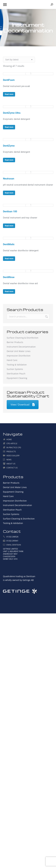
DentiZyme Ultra (12, 113)
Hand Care (12, 360)
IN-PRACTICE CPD (14, 448)
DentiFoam (9, 80)
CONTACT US (12, 468)
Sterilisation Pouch (16, 374)
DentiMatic (9, 244)
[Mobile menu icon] (5, 5)
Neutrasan (9, 179)
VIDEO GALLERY (13, 456)
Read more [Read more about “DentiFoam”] (9, 94)
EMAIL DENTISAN (14, 545)
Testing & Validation (17, 365)
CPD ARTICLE (12, 443)
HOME (9, 439)
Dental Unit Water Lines (19, 351)
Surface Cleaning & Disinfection (23, 338)
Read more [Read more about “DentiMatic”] (9, 259)
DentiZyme (9, 146)
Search (46, 317)
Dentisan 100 (10, 211)
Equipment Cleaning (17, 378)
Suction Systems (15, 369)
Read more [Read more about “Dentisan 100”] (9, 226)
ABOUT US (11, 464)
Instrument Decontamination (21, 347)
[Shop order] (19, 60)
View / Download (23, 405)
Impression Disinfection (19, 356)
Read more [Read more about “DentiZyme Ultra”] (9, 127)
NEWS (9, 460)
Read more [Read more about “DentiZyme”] (9, 160)
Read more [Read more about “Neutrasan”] (9, 193)
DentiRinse (9, 277)
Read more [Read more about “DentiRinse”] (9, 291)
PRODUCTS (11, 452)
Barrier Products (15, 342)
